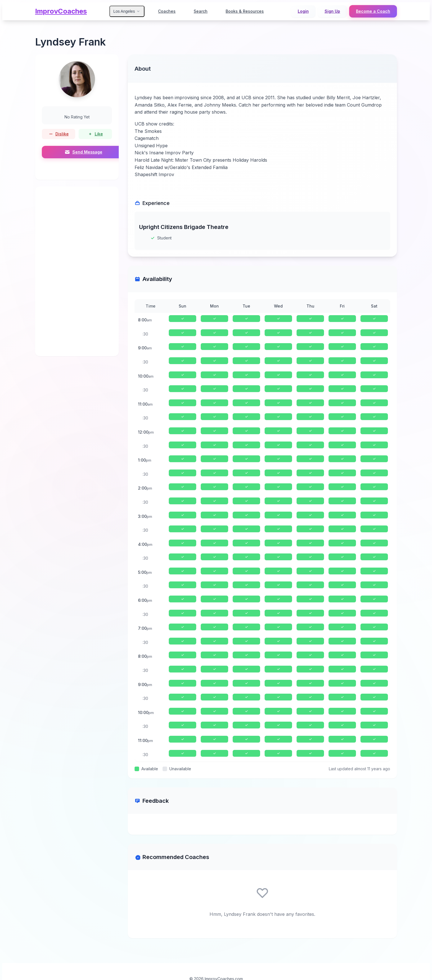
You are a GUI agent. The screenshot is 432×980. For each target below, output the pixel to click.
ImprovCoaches (61, 11)
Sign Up (332, 11)
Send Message (84, 152)
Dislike (59, 134)
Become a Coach (373, 11)
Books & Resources (245, 11)
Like (95, 134)
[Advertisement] (77, 271)
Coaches (167, 11)
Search (201, 11)
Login (303, 11)
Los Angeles (127, 11)
